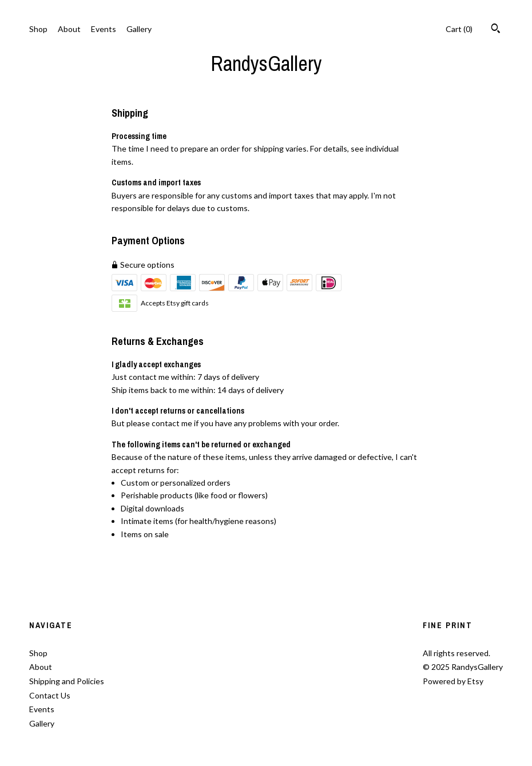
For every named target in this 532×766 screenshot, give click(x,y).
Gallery (139, 29)
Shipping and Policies (67, 681)
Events (104, 29)
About (69, 29)
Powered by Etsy (453, 681)
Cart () (459, 29)
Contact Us (50, 695)
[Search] (496, 30)
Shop (38, 29)
